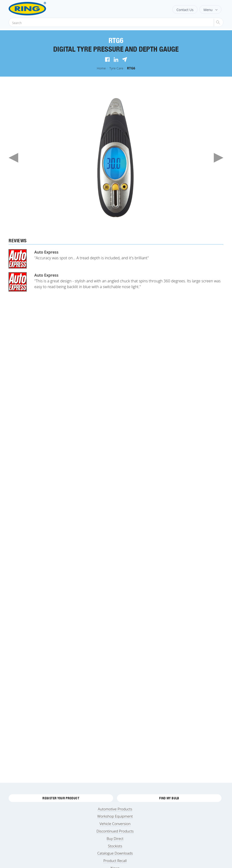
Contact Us (185, 10)
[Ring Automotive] (39, 9)
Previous (13, 158)
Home (101, 68)
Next (219, 158)
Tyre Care (116, 68)
